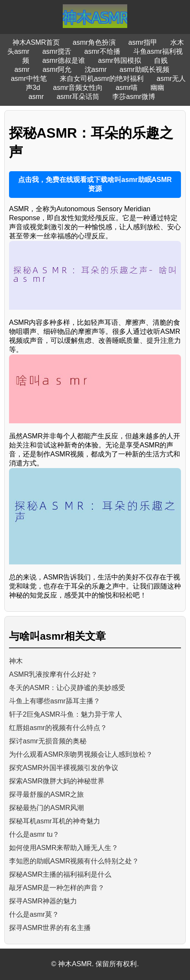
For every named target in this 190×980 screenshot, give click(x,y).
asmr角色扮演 (94, 42)
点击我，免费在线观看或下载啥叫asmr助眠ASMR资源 (95, 184)
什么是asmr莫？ (34, 914)
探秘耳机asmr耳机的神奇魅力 (55, 821)
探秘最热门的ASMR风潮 (46, 808)
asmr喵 (127, 88)
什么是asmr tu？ (34, 834)
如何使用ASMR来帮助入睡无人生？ (64, 848)
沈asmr (96, 69)
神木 (16, 661)
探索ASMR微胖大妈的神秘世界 (57, 781)
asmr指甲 (143, 42)
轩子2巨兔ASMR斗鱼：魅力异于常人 (66, 714)
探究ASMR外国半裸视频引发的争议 (64, 768)
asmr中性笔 (29, 79)
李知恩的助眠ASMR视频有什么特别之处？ (74, 861)
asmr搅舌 (57, 51)
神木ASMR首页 (36, 42)
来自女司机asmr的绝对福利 (102, 79)
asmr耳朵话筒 (78, 97)
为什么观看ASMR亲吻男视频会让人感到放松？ (81, 754)
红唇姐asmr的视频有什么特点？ (58, 728)
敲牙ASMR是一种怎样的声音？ (57, 888)
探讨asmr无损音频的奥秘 (48, 741)
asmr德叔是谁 (64, 60)
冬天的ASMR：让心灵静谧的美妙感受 (67, 688)
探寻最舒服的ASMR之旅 (46, 794)
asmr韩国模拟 (120, 60)
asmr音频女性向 (78, 88)
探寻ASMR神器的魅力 (43, 901)
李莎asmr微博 (134, 97)
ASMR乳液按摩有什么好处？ (53, 674)
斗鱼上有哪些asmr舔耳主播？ (55, 701)
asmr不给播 (102, 51)
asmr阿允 (57, 69)
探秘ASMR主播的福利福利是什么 (60, 874)
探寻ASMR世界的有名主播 (50, 928)
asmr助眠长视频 (144, 69)
